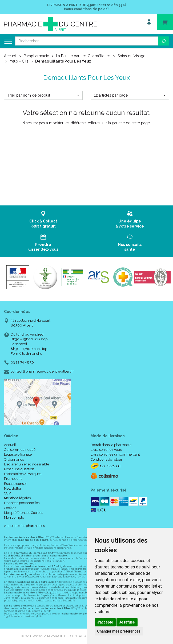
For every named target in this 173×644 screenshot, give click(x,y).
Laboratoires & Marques (23, 474)
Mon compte (14, 517)
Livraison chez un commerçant (115, 454)
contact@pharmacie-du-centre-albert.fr (42, 371)
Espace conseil (16, 484)
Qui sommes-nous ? (20, 450)
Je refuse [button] (127, 622)
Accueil (10, 56)
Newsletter (13, 488)
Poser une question (19, 469)
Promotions (13, 479)
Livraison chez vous (106, 450)
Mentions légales (17, 498)
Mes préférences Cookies (23, 513)
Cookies (10, 508)
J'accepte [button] (105, 622)
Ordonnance (14, 459)
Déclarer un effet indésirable (27, 464)
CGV (7, 493)
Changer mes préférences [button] (119, 631)
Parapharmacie (36, 56)
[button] (43, 95)
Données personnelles (22, 503)
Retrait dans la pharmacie (111, 445)
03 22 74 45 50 (22, 362)
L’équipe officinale (18, 454)
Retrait (43, 219)
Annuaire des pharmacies (24, 526)
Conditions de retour (106, 459)
